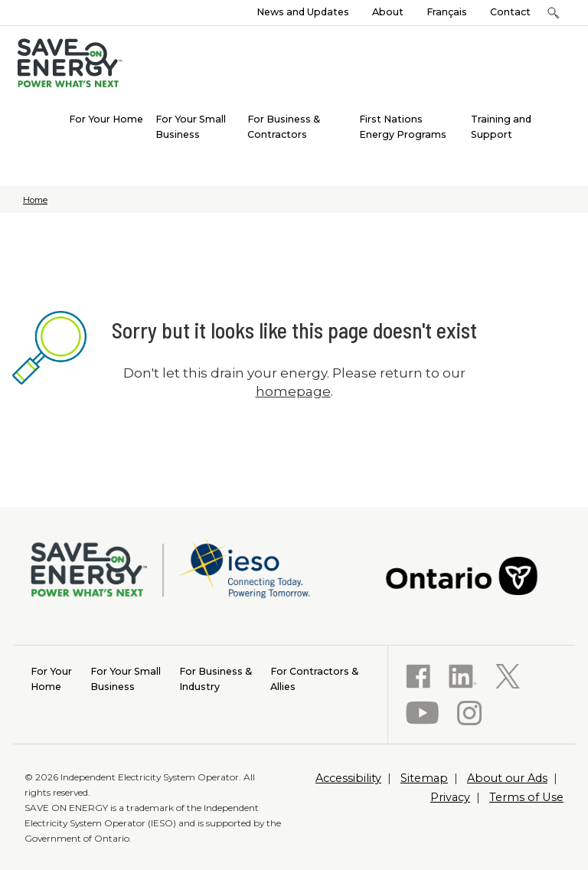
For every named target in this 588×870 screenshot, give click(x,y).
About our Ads (507, 778)
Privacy (450, 797)
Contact (510, 12)
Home (35, 200)
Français (447, 12)
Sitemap (424, 778)
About (388, 12)
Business (126, 678)
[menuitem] (106, 118)
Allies (314, 678)
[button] (553, 13)
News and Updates (303, 12)
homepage (293, 391)
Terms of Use (526, 797)
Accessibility (348, 778)
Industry (216, 678)
